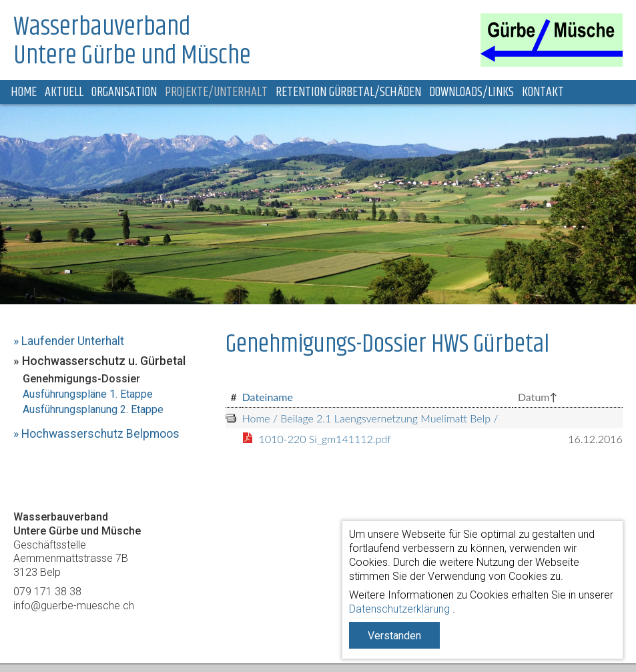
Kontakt (543, 92)
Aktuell (64, 92)
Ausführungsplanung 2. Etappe (93, 409)
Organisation (124, 92)
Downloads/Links (471, 92)
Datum (534, 397)
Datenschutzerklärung (399, 609)
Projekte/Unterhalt (216, 92)
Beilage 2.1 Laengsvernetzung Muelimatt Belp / (388, 418)
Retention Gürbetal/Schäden (348, 92)
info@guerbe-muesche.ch (74, 606)
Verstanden (394, 636)
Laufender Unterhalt (73, 341)
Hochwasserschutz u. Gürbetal (104, 361)
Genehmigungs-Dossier (81, 379)
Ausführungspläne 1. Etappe (88, 394)
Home (24, 92)
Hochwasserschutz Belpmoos (100, 434)
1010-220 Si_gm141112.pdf (325, 439)
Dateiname (268, 397)
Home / (260, 418)
